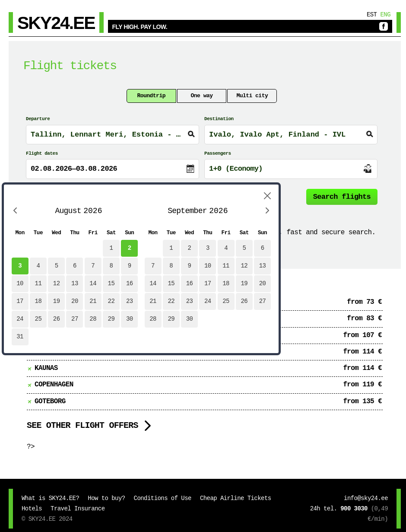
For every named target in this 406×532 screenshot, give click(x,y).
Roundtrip (151, 96)
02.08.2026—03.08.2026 (74, 169)
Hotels (32, 509)
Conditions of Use (163, 498)
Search (342, 197)
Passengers (218, 153)
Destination (219, 119)
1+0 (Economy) (236, 169)
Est (372, 15)
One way (202, 96)
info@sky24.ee (366, 498)
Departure (38, 119)
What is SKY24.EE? (50, 498)
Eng (385, 15)
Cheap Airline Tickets (236, 498)
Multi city (252, 96)
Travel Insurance (78, 509)
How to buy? (106, 498)
